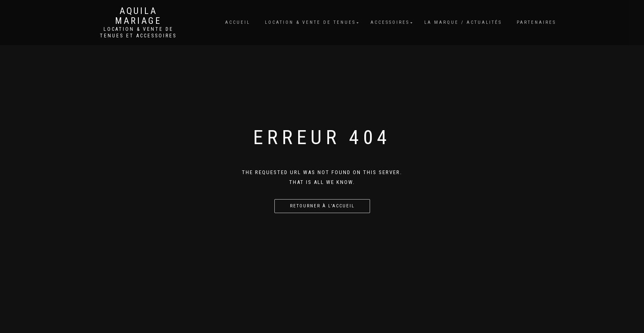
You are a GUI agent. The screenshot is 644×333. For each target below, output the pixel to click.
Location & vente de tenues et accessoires (138, 32)
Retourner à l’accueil (322, 206)
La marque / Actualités (463, 22)
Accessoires (390, 22)
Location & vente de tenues (310, 22)
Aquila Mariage (138, 16)
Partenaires (536, 22)
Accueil (238, 22)
